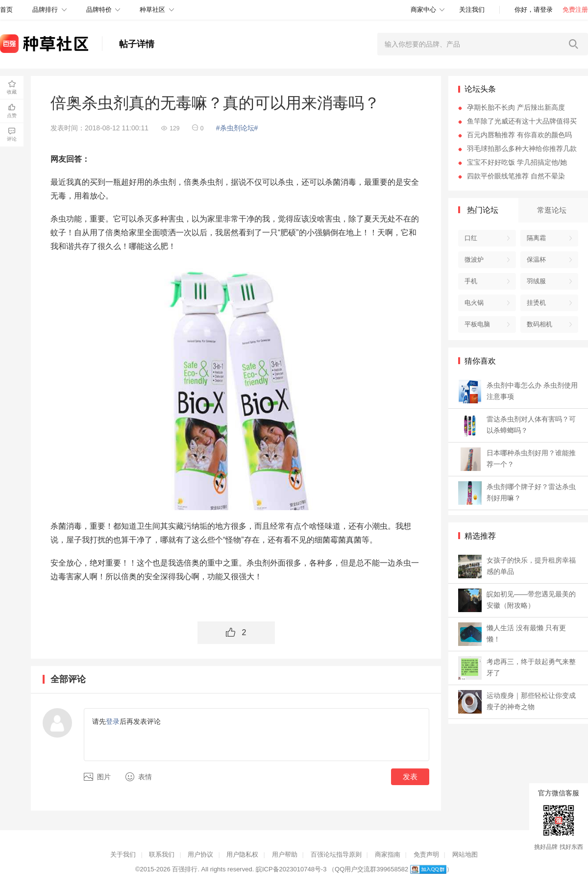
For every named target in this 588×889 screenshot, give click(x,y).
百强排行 (185, 869)
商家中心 (423, 10)
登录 (113, 721)
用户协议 (200, 854)
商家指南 (388, 854)
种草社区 (152, 10)
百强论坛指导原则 (336, 854)
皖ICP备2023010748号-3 (291, 869)
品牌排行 (45, 10)
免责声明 (426, 854)
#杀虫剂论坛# (237, 128)
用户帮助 (285, 854)
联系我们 (162, 854)
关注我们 (472, 10)
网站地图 (465, 854)
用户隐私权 (242, 854)
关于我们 (123, 854)
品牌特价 (99, 10)
